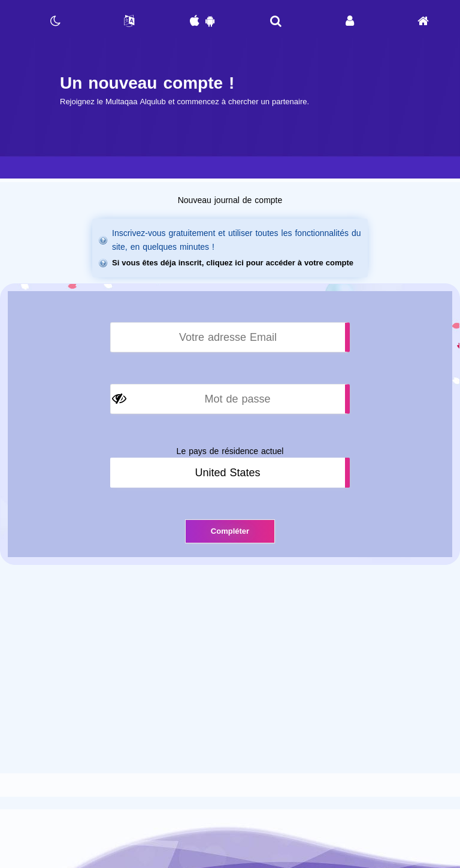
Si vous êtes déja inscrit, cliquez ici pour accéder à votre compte (233, 263)
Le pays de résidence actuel (230, 451)
